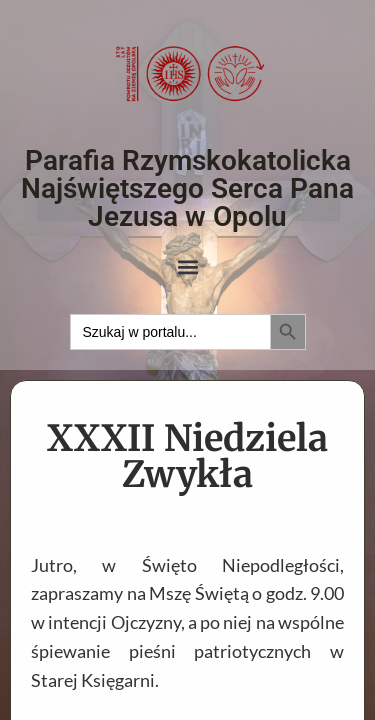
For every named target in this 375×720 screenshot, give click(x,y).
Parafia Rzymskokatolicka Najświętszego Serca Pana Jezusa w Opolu (187, 188)
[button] (187, 267)
